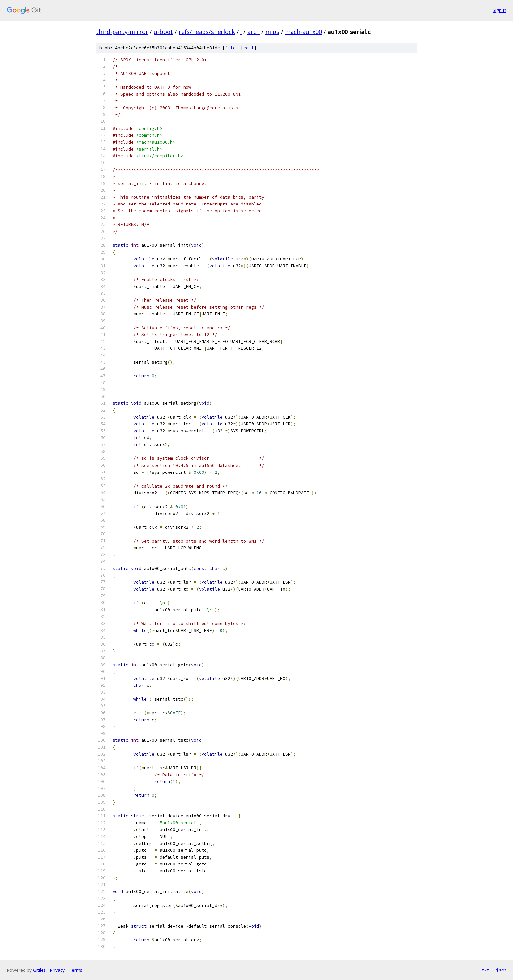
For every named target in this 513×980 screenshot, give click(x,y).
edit (249, 48)
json (501, 970)
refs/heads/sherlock (207, 32)
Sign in (500, 10)
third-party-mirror (122, 32)
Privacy (57, 970)
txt (486, 970)
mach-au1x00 (303, 32)
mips (272, 32)
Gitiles (39, 970)
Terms (76, 970)
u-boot (163, 32)
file (230, 48)
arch (254, 32)
